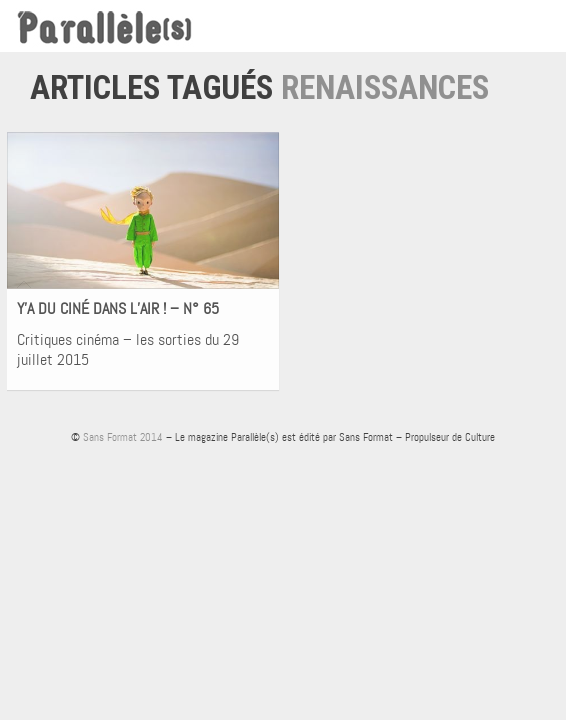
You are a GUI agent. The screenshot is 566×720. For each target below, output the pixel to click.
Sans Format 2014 (123, 437)
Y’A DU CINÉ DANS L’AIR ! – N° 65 (118, 308)
